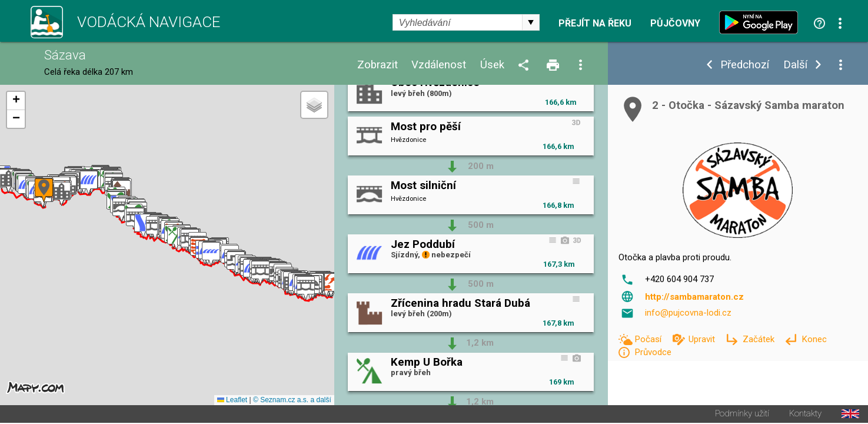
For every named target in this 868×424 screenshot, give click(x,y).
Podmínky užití (742, 415)
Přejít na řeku (595, 24)
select (531, 22)
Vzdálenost (439, 65)
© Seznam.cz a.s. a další (292, 401)
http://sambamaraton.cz (694, 297)
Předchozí (745, 65)
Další (795, 65)
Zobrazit (378, 65)
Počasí (649, 339)
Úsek (492, 65)
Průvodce (653, 352)
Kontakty (805, 415)
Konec (814, 339)
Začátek (760, 339)
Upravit (703, 339)
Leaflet (232, 401)
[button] (326, 286)
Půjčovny (675, 24)
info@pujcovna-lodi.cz (688, 313)
